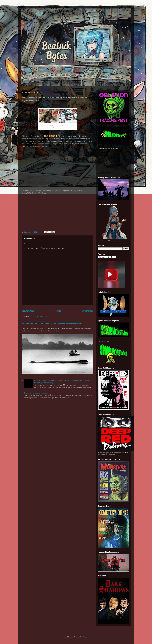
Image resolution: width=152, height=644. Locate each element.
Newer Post (28, 311)
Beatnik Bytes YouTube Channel (36, 393)
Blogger (86, 637)
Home (58, 311)
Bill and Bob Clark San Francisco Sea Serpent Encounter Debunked (53, 324)
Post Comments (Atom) (41, 316)
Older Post (87, 311)
